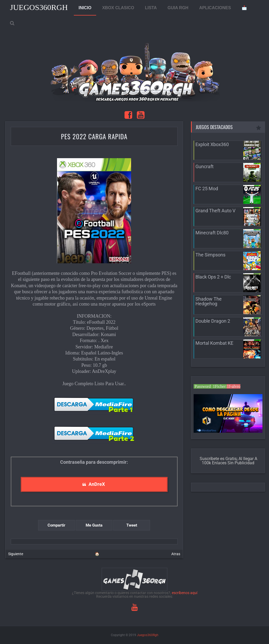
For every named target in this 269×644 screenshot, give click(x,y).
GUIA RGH (178, 8)
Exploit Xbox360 (212, 144)
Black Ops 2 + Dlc (213, 277)
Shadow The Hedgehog (209, 301)
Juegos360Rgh (39, 7)
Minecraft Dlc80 (212, 233)
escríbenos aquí (185, 593)
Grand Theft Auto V (215, 211)
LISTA (151, 8)
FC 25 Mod (207, 189)
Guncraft (205, 166)
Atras (176, 554)
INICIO (85, 8)
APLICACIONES (215, 8)
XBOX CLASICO (118, 8)
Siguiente (16, 554)
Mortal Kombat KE (214, 343)
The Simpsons (210, 255)
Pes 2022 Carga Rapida (94, 136)
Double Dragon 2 (213, 321)
